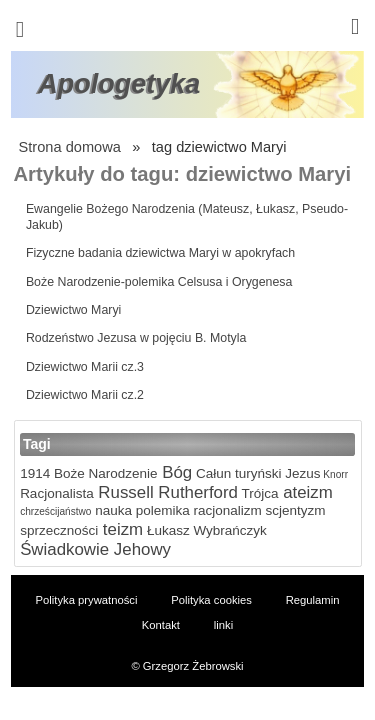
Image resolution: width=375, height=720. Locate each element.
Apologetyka (119, 84)
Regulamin (313, 600)
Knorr (335, 474)
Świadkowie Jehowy (95, 549)
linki (223, 625)
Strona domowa (70, 147)
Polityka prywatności (87, 600)
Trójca (258, 493)
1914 (35, 473)
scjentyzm (294, 510)
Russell (124, 492)
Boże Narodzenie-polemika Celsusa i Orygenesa (159, 282)
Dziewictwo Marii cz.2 (85, 395)
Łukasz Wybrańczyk (205, 530)
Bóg (175, 472)
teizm (120, 529)
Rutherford (196, 492)
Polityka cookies (211, 600)
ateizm (306, 492)
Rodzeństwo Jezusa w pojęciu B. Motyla (136, 338)
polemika (161, 510)
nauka (111, 510)
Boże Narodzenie (103, 473)
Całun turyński (236, 473)
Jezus (300, 473)
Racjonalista (57, 493)
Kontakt (161, 625)
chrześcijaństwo (55, 511)
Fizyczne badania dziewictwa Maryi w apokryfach (160, 253)
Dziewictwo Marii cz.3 (85, 367)
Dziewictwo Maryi (73, 310)
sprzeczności (59, 530)
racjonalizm (226, 510)
